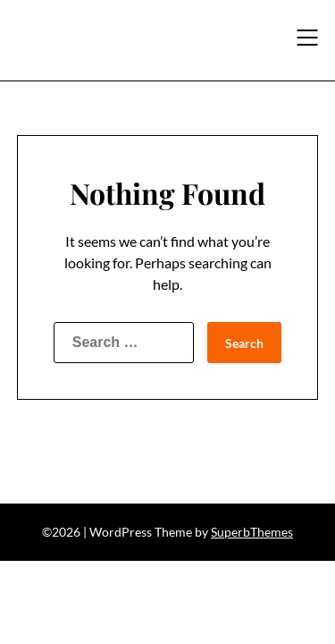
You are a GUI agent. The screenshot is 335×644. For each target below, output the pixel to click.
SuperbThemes (252, 532)
